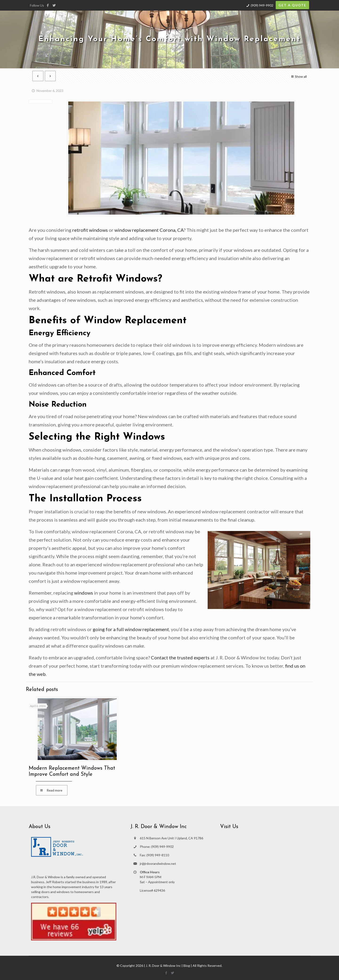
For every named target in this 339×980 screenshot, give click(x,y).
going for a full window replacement (131, 629)
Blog (187, 966)
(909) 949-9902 (262, 5)
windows (84, 593)
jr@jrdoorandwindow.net (158, 864)
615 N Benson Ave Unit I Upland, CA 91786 (172, 838)
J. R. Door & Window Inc (163, 966)
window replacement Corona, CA (149, 230)
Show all (298, 76)
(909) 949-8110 (158, 855)
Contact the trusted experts (180, 657)
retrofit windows (90, 230)
